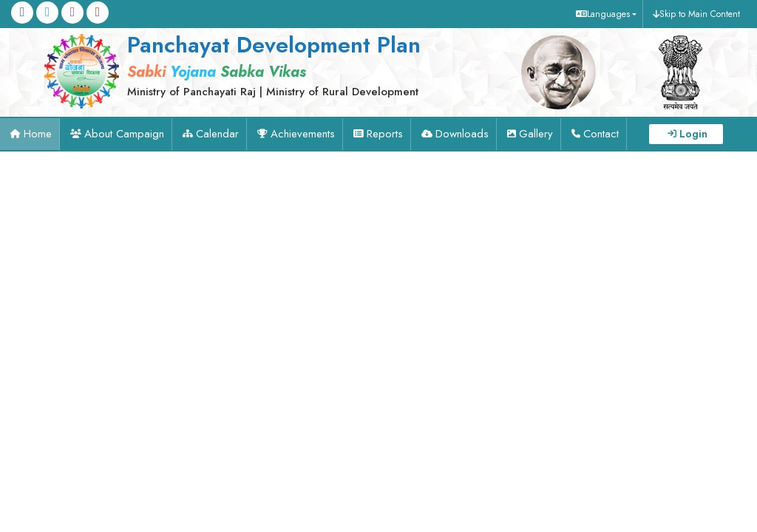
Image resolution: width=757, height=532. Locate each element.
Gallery (536, 134)
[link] (260, 64)
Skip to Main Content (700, 14)
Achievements (303, 134)
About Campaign (124, 134)
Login (693, 134)
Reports (385, 134)
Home (38, 134)
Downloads (462, 134)
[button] (604, 14)
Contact (601, 134)
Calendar (217, 134)
